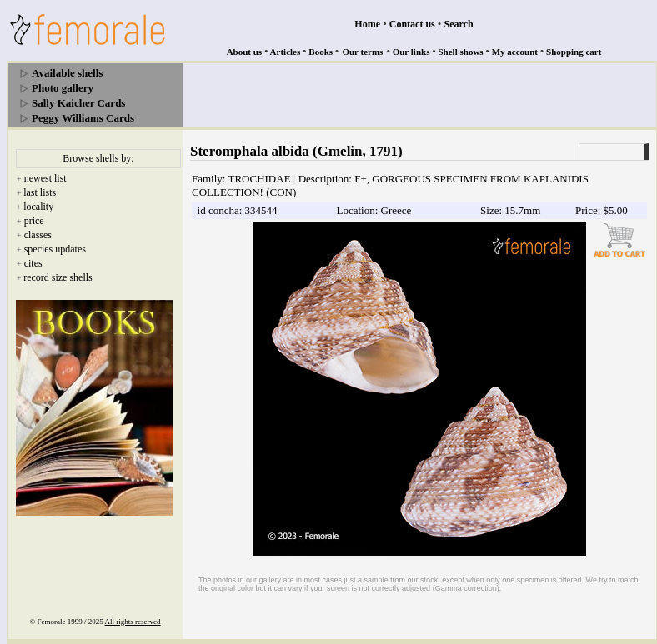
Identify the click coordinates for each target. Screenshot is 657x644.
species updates (55, 249)
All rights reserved (133, 622)
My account (515, 52)
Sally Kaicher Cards (78, 103)
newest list (45, 178)
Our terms (362, 52)
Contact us (412, 24)
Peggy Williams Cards (83, 118)
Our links (411, 52)
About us (245, 52)
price (34, 221)
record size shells (58, 277)
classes (38, 235)
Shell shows (461, 52)
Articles (286, 52)
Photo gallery (63, 88)
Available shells (67, 73)
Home (367, 24)
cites (33, 263)
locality (38, 207)
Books (321, 52)
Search (459, 24)
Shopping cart (574, 52)
